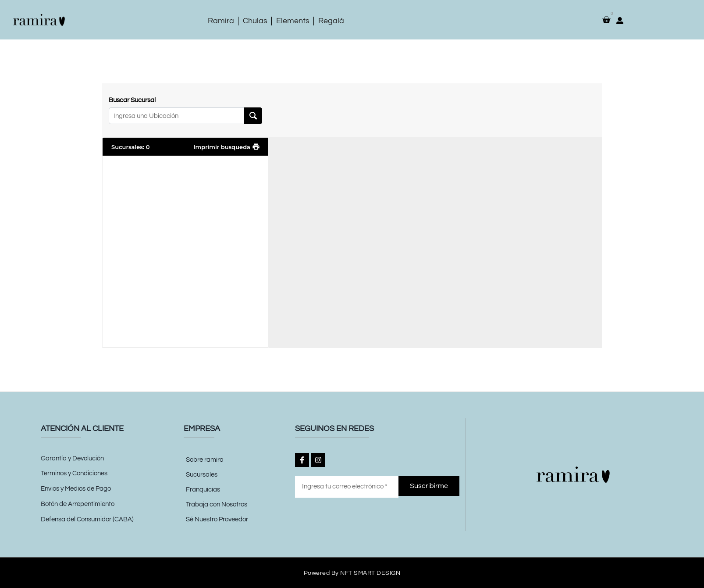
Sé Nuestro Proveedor (217, 519)
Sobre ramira (205, 460)
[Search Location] (253, 116)
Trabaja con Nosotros (217, 504)
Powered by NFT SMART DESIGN (352, 573)
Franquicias (203, 490)
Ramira (221, 21)
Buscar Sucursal (132, 100)
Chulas (255, 21)
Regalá (331, 21)
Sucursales (202, 475)
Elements (293, 21)
